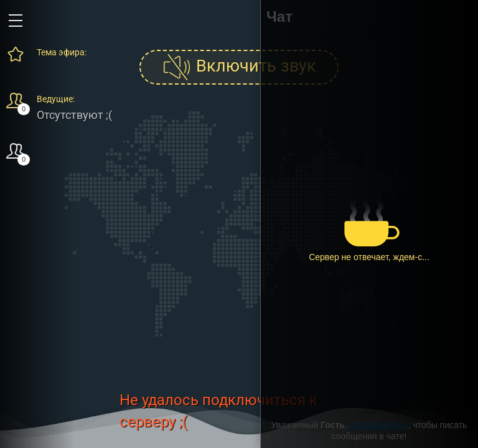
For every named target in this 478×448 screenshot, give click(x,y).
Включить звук (239, 67)
